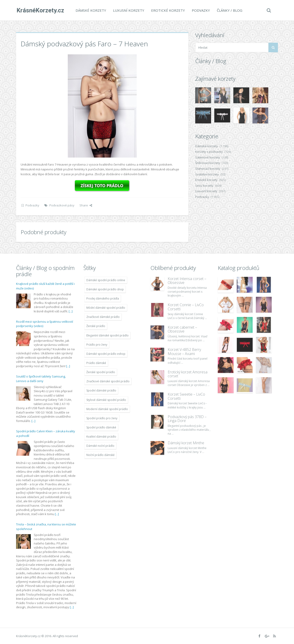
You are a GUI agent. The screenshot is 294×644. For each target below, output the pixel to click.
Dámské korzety (90, 10)
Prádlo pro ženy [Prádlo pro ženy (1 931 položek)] (97, 345)
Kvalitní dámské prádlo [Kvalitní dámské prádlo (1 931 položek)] (101, 437)
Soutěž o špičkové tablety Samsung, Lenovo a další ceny (41, 379)
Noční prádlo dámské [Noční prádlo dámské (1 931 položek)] (100, 455)
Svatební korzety (207, 174)
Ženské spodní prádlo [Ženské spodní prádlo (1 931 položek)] (101, 372)
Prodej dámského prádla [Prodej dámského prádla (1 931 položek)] (103, 298)
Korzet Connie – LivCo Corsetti (186, 307)
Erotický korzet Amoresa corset (188, 374)
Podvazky (200, 10)
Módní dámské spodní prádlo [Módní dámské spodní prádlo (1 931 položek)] (106, 308)
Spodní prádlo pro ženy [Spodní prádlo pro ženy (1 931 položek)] (102, 418)
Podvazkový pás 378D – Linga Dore (187, 419)
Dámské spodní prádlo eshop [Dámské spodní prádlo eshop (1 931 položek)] (106, 354)
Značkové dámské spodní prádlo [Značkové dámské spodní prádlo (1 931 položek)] (108, 381)
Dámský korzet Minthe (186, 443)
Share (86, 205)
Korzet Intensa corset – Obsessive (187, 281)
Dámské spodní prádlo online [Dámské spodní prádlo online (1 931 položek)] (106, 280)
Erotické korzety (168, 10)
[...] (71, 311)
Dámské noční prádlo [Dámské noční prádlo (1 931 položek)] (100, 446)
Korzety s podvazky (209, 152)
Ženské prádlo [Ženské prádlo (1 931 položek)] (96, 326)
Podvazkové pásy (62, 205)
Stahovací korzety (208, 169)
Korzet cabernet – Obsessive (182, 329)
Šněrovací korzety (208, 163)
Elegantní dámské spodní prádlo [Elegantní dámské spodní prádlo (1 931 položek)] (107, 335)
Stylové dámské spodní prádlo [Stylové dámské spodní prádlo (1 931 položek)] (106, 400)
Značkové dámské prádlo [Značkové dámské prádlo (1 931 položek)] (103, 317)
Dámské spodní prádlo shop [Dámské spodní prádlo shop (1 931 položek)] (105, 289)
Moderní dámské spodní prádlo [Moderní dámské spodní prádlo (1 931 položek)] (107, 409)
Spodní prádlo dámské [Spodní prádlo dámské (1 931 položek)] (101, 427)
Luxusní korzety (128, 10)
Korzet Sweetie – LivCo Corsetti (186, 396)
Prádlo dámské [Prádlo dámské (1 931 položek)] (96, 363)
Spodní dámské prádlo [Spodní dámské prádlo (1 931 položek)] (101, 390)
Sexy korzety (204, 186)
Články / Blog (229, 10)
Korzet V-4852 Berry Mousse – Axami (184, 352)
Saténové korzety (208, 157)
